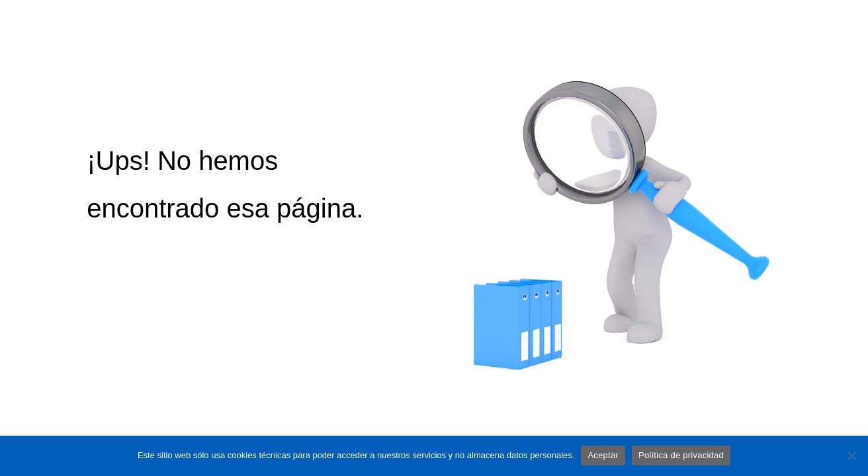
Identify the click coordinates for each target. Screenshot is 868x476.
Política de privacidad (681, 455)
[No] (851, 456)
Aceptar (603, 455)
